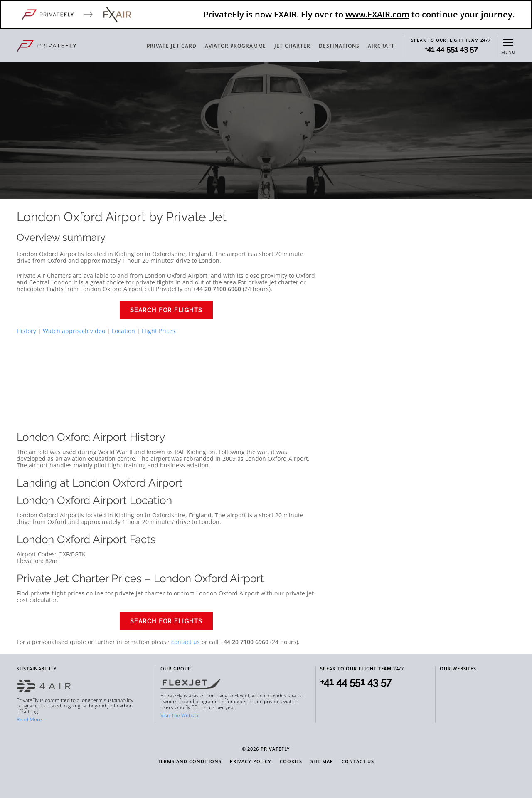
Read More (29, 720)
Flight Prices (159, 331)
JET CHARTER (292, 46)
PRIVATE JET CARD (172, 46)
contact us (186, 642)
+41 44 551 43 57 (451, 49)
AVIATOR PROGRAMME (236, 46)
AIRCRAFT (381, 46)
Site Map (322, 762)
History (26, 331)
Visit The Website (180, 715)
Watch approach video (74, 331)
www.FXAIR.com (377, 14)
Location (123, 331)
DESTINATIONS (339, 46)
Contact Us (358, 762)
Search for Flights (166, 310)
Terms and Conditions (190, 762)
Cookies (291, 762)
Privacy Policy (251, 762)
